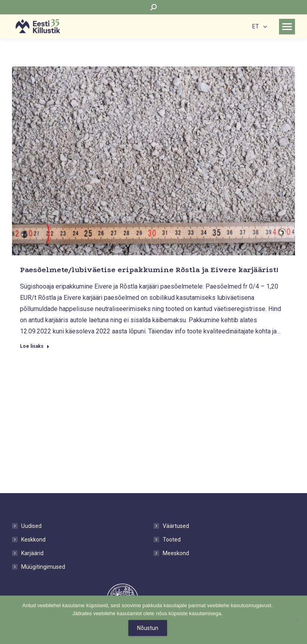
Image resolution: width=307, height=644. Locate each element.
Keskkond (33, 540)
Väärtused (176, 526)
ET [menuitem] (256, 27)
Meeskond (176, 553)
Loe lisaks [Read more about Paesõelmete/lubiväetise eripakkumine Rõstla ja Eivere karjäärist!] (35, 346)
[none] (260, 26)
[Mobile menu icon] (287, 27)
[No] (297, 620)
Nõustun (148, 628)
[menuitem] (260, 26)
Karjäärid (32, 553)
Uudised (31, 526)
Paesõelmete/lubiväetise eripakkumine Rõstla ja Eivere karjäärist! (149, 270)
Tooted (172, 540)
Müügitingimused (43, 567)
